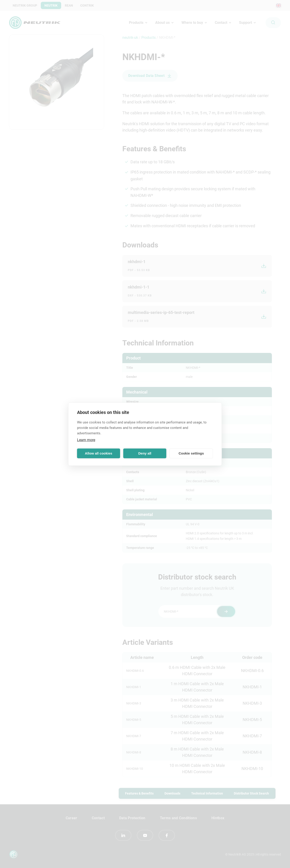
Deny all (145, 453)
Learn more (86, 440)
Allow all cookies (99, 453)
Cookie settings (191, 453)
